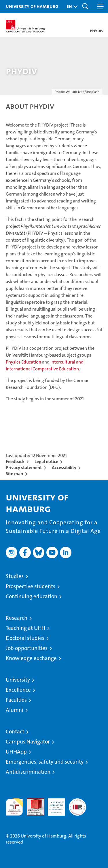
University (18, 680)
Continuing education (32, 596)
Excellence (18, 690)
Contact (15, 732)
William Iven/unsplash (83, 92)
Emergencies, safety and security (45, 762)
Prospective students (31, 586)
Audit (32, 801)
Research (17, 618)
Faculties (16, 700)
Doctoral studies (25, 638)
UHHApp (16, 752)
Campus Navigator (28, 742)
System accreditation (77, 804)
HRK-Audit (53, 804)
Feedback (15, 461)
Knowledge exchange (31, 658)
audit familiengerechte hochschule (14, 807)
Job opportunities (27, 648)
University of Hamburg (32, 6)
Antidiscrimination (28, 772)
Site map (14, 474)
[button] (71, 6)
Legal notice (46, 461)
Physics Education (23, 362)
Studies (15, 576)
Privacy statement (24, 468)
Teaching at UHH (25, 628)
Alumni (15, 710)
